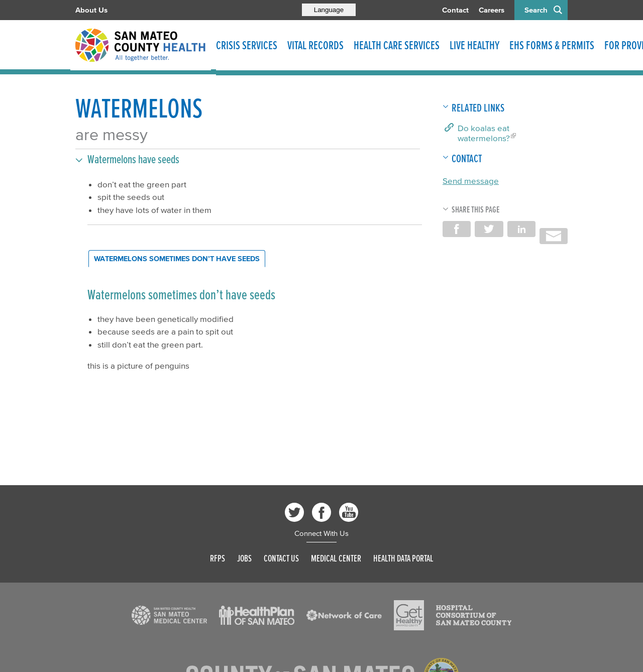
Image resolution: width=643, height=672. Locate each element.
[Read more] (169, 615)
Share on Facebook (457, 229)
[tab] (177, 259)
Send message (471, 181)
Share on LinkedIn (521, 229)
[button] (248, 159)
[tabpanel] (254, 329)
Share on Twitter (489, 229)
